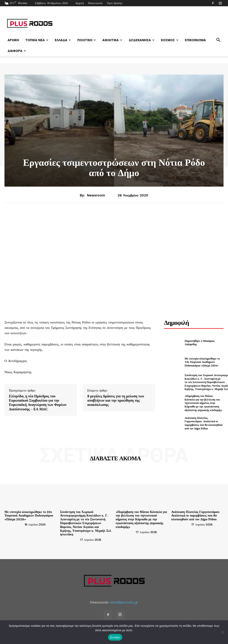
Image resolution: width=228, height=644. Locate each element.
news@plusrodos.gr (124, 602)
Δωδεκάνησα (142, 40)
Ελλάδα (63, 40)
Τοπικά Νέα (37, 40)
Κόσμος (170, 40)
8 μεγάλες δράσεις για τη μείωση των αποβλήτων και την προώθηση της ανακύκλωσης (116, 401)
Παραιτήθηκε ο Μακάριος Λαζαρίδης (200, 343)
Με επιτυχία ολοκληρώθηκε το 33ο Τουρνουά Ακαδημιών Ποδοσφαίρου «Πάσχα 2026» (202, 362)
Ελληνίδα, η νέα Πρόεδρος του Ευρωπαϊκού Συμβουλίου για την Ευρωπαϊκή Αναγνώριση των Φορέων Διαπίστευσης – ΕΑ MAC (38, 403)
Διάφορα (17, 51)
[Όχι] (222, 632)
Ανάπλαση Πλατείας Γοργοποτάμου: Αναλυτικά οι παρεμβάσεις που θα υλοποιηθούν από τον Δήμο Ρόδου (204, 423)
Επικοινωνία (95, 3)
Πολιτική (87, 40)
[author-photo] (14, 524)
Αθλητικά (112, 40)
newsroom (96, 195)
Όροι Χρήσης (115, 3)
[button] (218, 40)
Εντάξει (115, 637)
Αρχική (80, 3)
